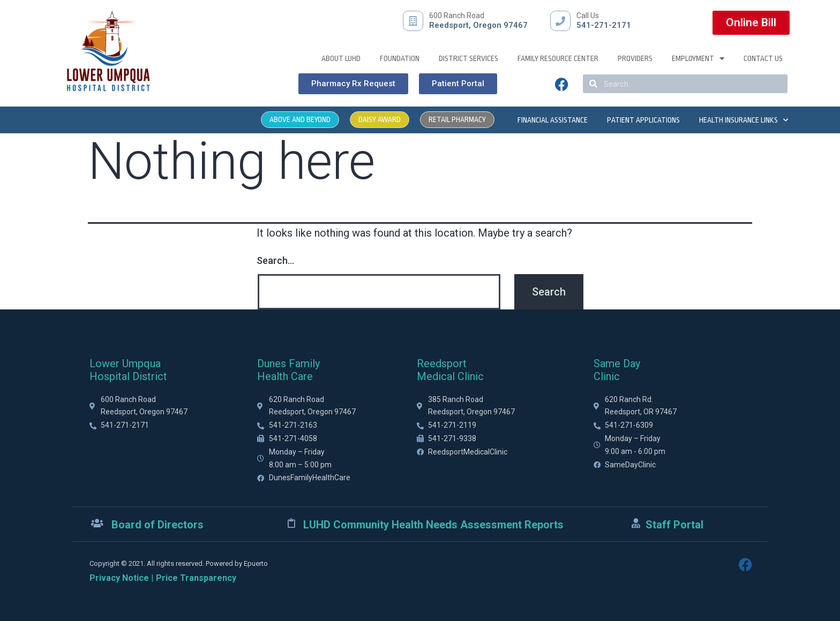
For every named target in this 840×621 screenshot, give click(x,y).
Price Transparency (196, 578)
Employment (698, 58)
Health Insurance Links (744, 120)
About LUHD (341, 58)
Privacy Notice (119, 578)
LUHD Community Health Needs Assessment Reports (433, 525)
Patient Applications (643, 120)
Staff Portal (674, 525)
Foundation (400, 58)
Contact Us (763, 58)
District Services (468, 58)
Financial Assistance (553, 120)
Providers (635, 58)
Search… (275, 260)
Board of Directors (157, 525)
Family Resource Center (558, 58)
